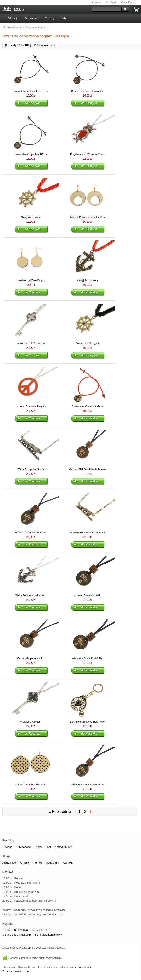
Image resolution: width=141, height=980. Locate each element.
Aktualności (9, 863)
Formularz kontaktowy (49, 935)
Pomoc (96, 2)
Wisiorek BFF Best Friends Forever (87, 469)
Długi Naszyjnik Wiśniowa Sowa (87, 154)
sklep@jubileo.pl (21, 935)
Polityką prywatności (80, 967)
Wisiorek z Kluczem (31, 722)
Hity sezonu (24, 847)
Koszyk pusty (137, 9)
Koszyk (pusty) (64, 847)
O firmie (25, 863)
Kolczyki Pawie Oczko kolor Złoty (87, 217)
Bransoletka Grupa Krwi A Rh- (87, 91)
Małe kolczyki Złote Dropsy (31, 280)
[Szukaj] (107, 9)
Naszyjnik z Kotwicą (87, 280)
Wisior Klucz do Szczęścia (31, 343)
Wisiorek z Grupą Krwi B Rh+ (31, 533)
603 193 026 (20, 930)
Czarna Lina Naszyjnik (87, 343)
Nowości (32, 18)
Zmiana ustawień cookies (16, 971)
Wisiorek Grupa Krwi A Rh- (31, 658)
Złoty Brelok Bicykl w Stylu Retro (87, 722)
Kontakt (111, 2)
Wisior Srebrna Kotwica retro (31, 596)
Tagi (48, 847)
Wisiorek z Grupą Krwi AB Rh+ (87, 785)
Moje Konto (128, 2)
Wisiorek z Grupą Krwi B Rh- (87, 658)
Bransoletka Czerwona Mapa (87, 407)
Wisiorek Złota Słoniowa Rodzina (87, 533)
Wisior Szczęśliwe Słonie (31, 469)
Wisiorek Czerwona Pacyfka (31, 407)
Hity (64, 18)
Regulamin (52, 863)
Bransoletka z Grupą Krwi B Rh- (31, 91)
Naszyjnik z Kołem (31, 217)
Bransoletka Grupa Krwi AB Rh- (31, 154)
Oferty (50, 18)
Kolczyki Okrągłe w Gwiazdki (31, 785)
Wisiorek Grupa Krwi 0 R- (87, 596)
